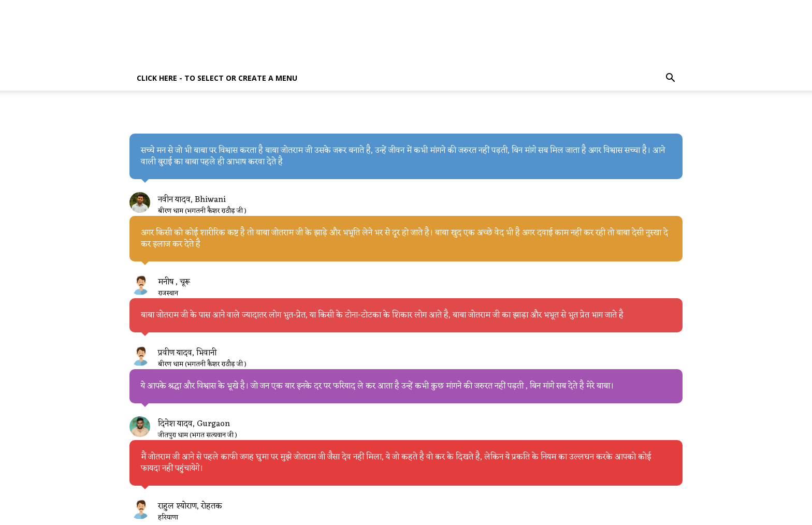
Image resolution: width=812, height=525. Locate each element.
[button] (670, 79)
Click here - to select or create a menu (217, 78)
